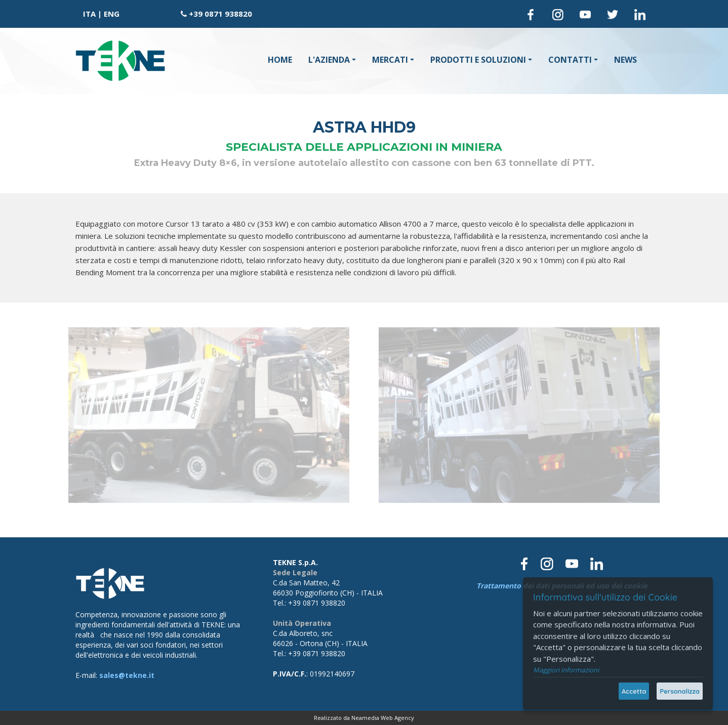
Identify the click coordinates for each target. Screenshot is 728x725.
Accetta (634, 691)
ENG (112, 14)
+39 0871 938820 (220, 14)
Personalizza (680, 691)
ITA (89, 14)
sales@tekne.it (127, 675)
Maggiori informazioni (566, 670)
